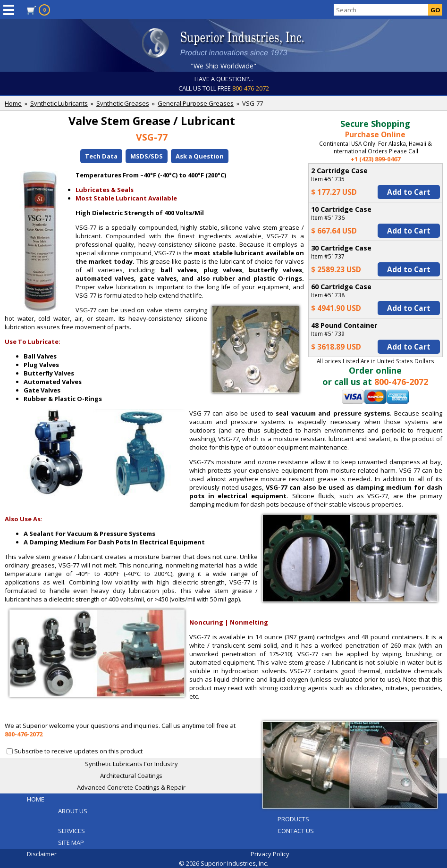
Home (13, 103)
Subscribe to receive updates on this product (78, 751)
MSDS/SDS (147, 156)
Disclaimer (42, 854)
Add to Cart (409, 192)
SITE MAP (71, 843)
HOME (36, 799)
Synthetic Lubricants (59, 103)
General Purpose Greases (196, 103)
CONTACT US (296, 831)
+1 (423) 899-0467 (375, 159)
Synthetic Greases (123, 103)
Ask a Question (200, 156)
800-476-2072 (251, 88)
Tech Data (101, 156)
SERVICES (72, 831)
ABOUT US (73, 811)
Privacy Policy (270, 854)
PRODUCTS (293, 819)
